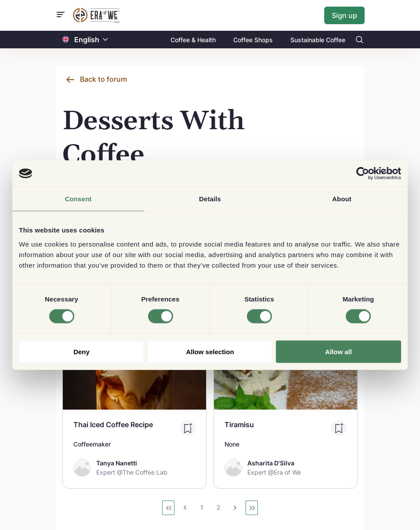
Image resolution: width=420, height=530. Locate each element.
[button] (105, 40)
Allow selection (210, 351)
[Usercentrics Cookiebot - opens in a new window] (363, 174)
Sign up (344, 15)
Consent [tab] (78, 199)
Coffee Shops (253, 40)
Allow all (339, 351)
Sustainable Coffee (318, 40)
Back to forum (103, 79)
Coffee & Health (193, 40)
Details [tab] (210, 199)
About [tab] (342, 199)
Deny (81, 351)
